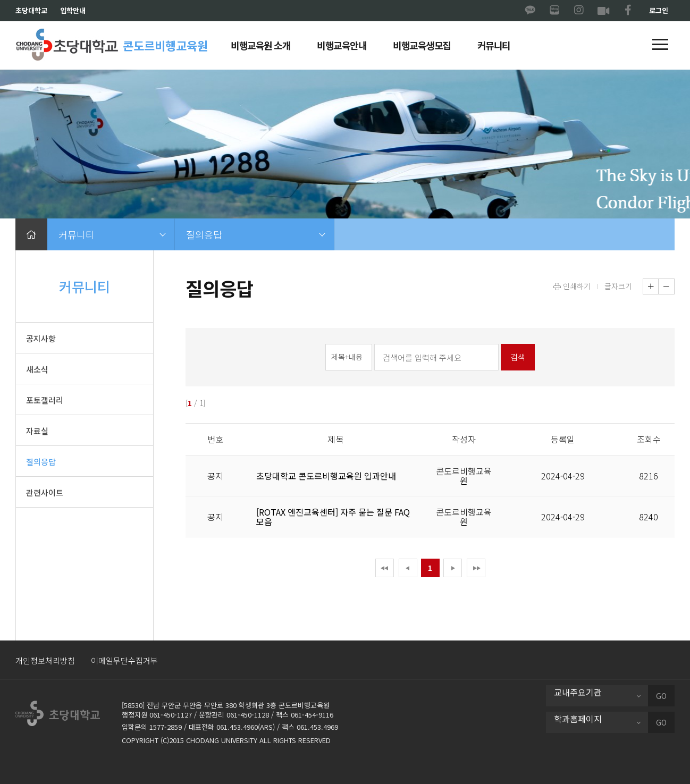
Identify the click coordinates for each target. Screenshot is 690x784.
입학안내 (73, 10)
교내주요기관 (578, 692)
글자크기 (618, 286)
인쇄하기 (572, 286)
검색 (518, 357)
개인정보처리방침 (45, 660)
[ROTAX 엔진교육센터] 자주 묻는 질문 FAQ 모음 (333, 517)
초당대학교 (31, 10)
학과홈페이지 (578, 719)
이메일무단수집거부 (124, 660)
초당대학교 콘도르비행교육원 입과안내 (326, 476)
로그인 (659, 10)
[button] (660, 45)
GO (661, 696)
